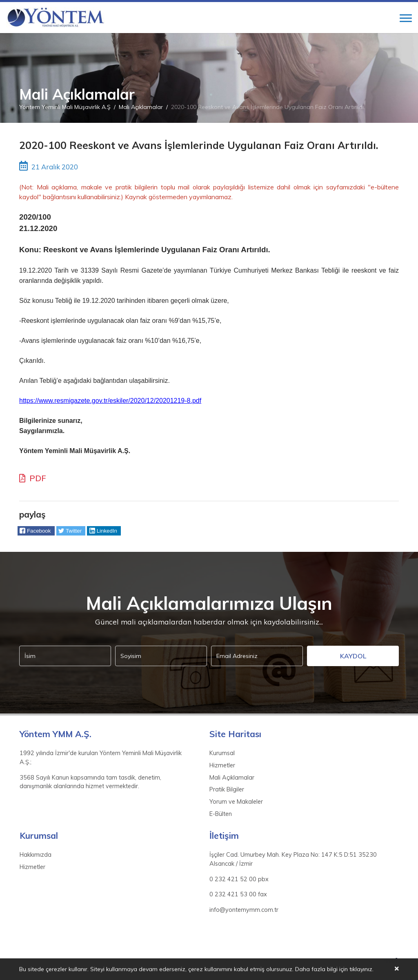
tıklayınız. (361, 970)
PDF (33, 478)
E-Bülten (221, 814)
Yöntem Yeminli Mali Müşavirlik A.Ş (65, 107)
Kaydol (353, 656)
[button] (36, 531)
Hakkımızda (36, 855)
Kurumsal (222, 753)
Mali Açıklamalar (141, 107)
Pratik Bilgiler (227, 789)
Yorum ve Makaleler (236, 802)
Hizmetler (222, 765)
